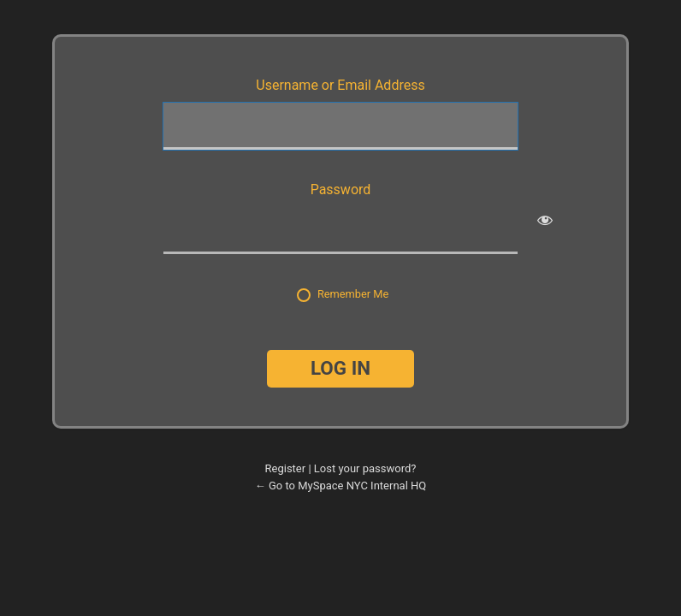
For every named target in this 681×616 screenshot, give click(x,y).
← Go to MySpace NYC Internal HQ (341, 486)
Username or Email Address (340, 85)
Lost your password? (365, 468)
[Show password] (545, 220)
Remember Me (353, 294)
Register (286, 468)
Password (341, 190)
